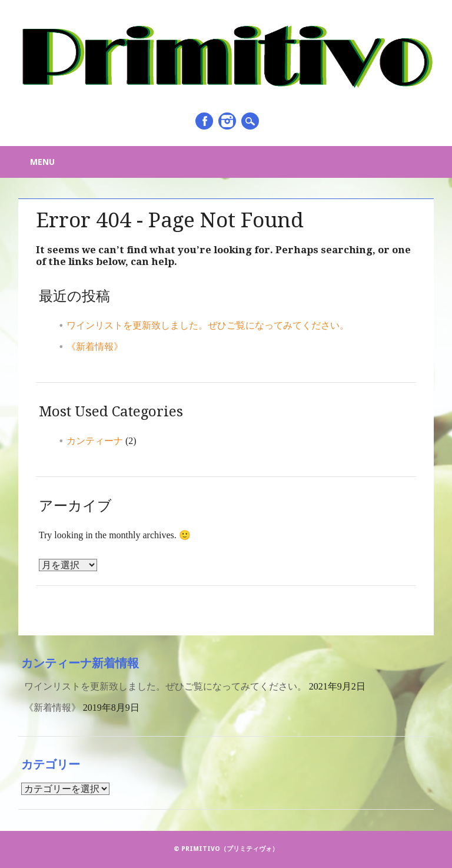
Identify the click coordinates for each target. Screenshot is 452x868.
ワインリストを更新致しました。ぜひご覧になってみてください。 (208, 325)
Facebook (204, 121)
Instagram (227, 121)
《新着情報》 (95, 347)
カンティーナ (95, 441)
